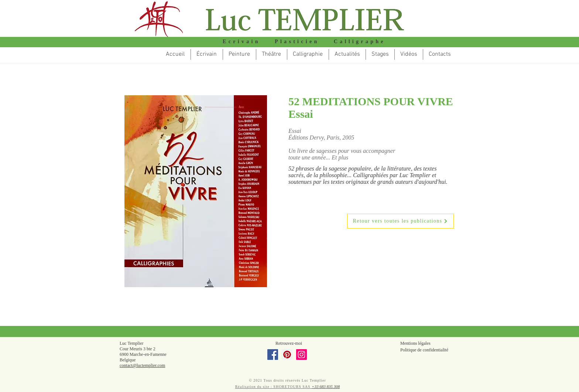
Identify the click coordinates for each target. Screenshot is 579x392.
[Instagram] (302, 355)
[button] (272, 54)
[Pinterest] (287, 355)
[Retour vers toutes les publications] (400, 221)
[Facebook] (273, 355)
